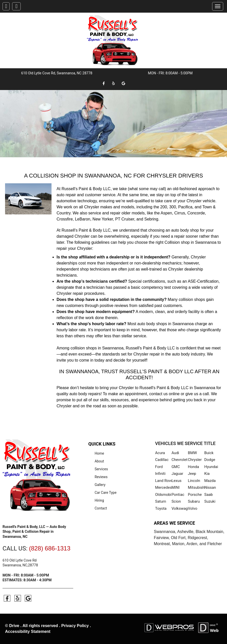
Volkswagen (180, 508)
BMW (192, 453)
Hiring (99, 500)
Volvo (193, 508)
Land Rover (163, 481)
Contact (101, 508)
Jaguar (177, 474)
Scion (176, 501)
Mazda (210, 481)
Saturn (161, 501)
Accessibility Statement (28, 631)
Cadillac (162, 460)
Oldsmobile (163, 495)
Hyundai (211, 467)
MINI (175, 487)
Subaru (194, 501)
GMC (176, 467)
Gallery (100, 485)
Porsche (195, 495)
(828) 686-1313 (50, 548)
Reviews (101, 477)
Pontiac (178, 495)
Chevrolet (179, 460)
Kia (207, 474)
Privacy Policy (75, 626)
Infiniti (160, 474)
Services (101, 469)
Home (99, 453)
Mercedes (163, 487)
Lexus (176, 481)
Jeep (192, 474)
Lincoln (194, 481)
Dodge (210, 460)
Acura (160, 453)
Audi (175, 453)
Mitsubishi (196, 487)
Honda (193, 467)
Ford (159, 467)
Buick (209, 453)
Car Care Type (106, 493)
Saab (209, 495)
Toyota (161, 508)
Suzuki (210, 501)
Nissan (210, 487)
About (99, 461)
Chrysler (195, 460)
